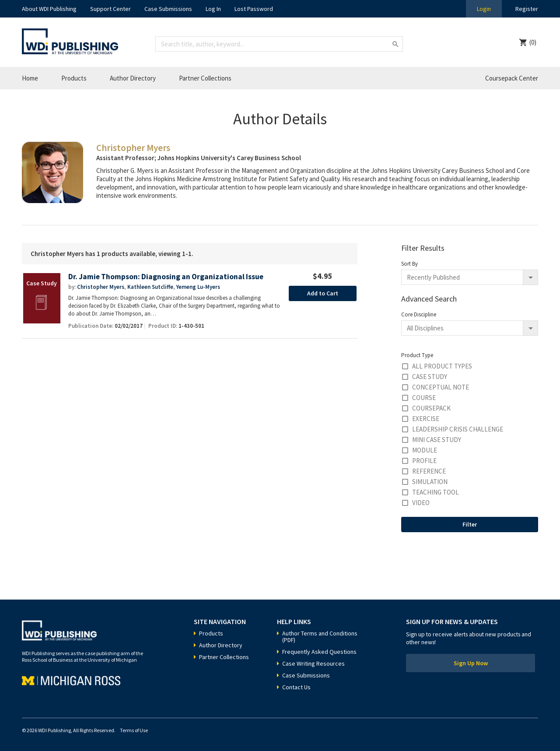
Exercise (426, 419)
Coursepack (431, 408)
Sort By (409, 264)
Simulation (430, 482)
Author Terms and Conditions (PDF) (320, 637)
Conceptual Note (441, 387)
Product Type (417, 355)
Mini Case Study (437, 440)
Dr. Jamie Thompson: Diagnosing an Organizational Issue (166, 277)
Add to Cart (323, 293)
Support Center (110, 9)
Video (421, 503)
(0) (533, 42)
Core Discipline (419, 314)
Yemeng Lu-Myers (198, 287)
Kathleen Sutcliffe (150, 287)
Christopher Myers (101, 287)
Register (527, 9)
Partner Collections (205, 78)
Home (30, 78)
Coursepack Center (512, 78)
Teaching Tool (436, 492)
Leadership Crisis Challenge (458, 429)
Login (484, 9)
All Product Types (442, 366)
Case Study (430, 377)
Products (74, 78)
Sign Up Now (471, 663)
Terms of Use (134, 730)
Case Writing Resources (313, 663)
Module (425, 450)
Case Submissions (168, 9)
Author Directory (133, 78)
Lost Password (254, 9)
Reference (429, 471)
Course (424, 398)
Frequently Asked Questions (319, 652)
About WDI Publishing (49, 9)
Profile (424, 461)
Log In (213, 9)
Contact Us (296, 687)
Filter (470, 524)
